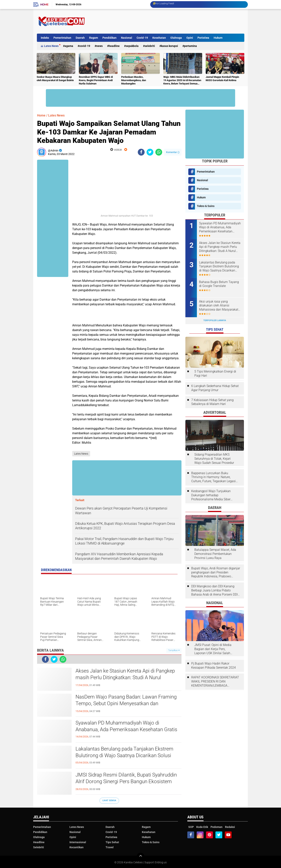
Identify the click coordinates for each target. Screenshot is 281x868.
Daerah (80, 38)
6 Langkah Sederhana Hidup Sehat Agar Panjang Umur (215, 388)
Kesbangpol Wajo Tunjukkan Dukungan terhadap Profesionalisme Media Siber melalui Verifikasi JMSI (211, 495)
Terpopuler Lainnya (215, 320)
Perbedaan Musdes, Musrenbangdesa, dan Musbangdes (134, 80)
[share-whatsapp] (159, 152)
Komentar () (173, 152)
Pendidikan (109, 38)
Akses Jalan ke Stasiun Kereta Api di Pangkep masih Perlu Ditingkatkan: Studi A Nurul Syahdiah (125, 677)
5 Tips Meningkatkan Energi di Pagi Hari (215, 374)
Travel (110, 847)
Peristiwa (203, 38)
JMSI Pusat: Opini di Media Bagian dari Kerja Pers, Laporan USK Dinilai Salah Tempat (213, 649)
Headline (114, 46)
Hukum (218, 38)
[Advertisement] (173, 21)
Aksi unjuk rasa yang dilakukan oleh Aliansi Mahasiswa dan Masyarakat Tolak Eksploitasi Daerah (219, 306)
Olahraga (176, 38)
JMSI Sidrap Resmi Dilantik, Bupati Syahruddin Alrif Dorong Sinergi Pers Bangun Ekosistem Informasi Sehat (126, 781)
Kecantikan (76, 847)
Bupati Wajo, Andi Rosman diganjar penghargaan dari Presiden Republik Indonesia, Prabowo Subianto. (216, 572)
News (99, 46)
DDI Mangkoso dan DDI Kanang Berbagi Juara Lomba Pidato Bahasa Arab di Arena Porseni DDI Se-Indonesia (214, 590)
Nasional (127, 38)
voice (116, 150)
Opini (190, 38)
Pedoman (217, 827)
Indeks (45, 38)
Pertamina (190, 46)
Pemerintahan (62, 38)
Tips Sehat (112, 842)
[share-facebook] (141, 152)
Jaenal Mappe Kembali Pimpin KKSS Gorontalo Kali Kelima (222, 79)
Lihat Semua (109, 800)
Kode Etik (202, 827)
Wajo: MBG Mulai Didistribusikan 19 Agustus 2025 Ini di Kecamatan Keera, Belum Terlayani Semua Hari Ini (182, 80)
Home (44, 4)
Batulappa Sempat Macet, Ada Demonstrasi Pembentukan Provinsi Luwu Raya (215, 554)
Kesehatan (159, 38)
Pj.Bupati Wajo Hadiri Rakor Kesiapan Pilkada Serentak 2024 (213, 666)
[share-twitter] (150, 152)
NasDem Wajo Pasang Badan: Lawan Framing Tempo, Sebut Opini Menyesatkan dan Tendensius (126, 703)
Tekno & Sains (206, 206)
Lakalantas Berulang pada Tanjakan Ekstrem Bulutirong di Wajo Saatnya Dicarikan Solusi (124, 752)
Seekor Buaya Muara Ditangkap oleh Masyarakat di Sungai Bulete (55, 79)
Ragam (94, 38)
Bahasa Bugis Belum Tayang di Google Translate (219, 284)
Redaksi (230, 827)
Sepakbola (132, 46)
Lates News (51, 46)
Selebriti (150, 46)
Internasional (78, 842)
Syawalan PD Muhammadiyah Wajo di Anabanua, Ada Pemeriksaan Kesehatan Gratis (126, 726)
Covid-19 (142, 38)
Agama (69, 46)
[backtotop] (140, 857)
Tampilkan (174, 650)
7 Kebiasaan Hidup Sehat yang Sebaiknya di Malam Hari (212, 402)
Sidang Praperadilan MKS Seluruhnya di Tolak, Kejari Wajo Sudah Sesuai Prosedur (214, 459)
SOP (191, 827)
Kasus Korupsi (169, 46)
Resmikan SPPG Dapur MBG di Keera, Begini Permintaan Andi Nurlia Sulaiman (96, 80)
